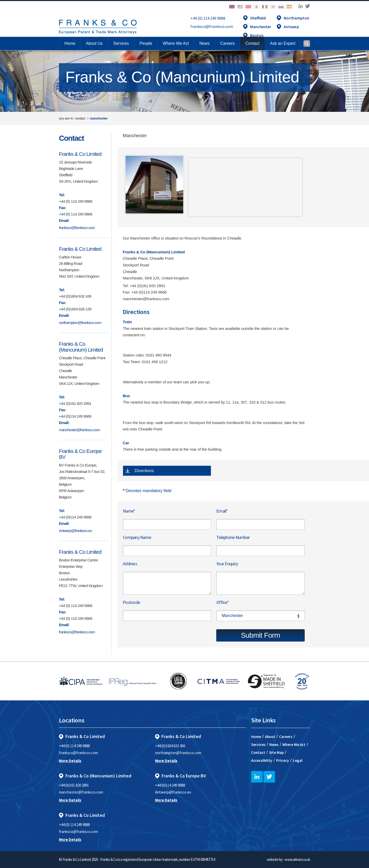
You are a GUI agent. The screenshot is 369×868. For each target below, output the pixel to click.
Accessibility (262, 760)
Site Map (276, 752)
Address (130, 564)
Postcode (131, 602)
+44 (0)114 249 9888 (170, 785)
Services (258, 745)
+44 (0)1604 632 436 (170, 746)
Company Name (137, 537)
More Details (70, 761)
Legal (298, 760)
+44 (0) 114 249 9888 (208, 18)
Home (70, 43)
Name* (129, 511)
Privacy (283, 760)
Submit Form (260, 635)
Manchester (261, 27)
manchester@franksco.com (79, 430)
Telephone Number (233, 537)
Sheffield (258, 18)
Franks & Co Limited (80, 154)
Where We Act (294, 745)
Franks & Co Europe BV (80, 454)
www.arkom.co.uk (297, 859)
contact (80, 118)
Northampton (296, 18)
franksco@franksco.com (212, 26)
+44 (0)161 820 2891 (74, 785)
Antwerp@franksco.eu (75, 531)
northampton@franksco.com (80, 323)
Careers (286, 737)
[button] (252, 44)
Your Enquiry (227, 564)
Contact (71, 138)
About (270, 737)
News (274, 745)
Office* (223, 602)
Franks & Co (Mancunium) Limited (81, 347)
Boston (257, 35)
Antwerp (291, 27)
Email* (222, 511)
